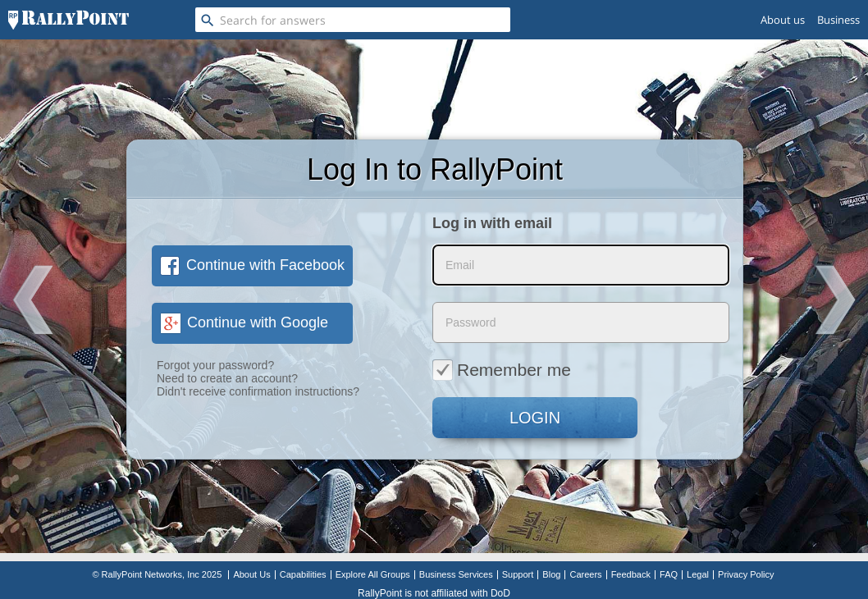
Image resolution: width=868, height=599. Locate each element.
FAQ (669, 574)
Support (518, 574)
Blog (551, 574)
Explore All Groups (373, 574)
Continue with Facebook (252, 265)
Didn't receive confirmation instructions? (258, 391)
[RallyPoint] (69, 20)
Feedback (631, 574)
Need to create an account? (227, 378)
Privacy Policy (746, 574)
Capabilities (303, 574)
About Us (251, 574)
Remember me (502, 369)
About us (783, 20)
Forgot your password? (215, 365)
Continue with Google (244, 322)
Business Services (456, 574)
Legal (698, 574)
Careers (585, 574)
